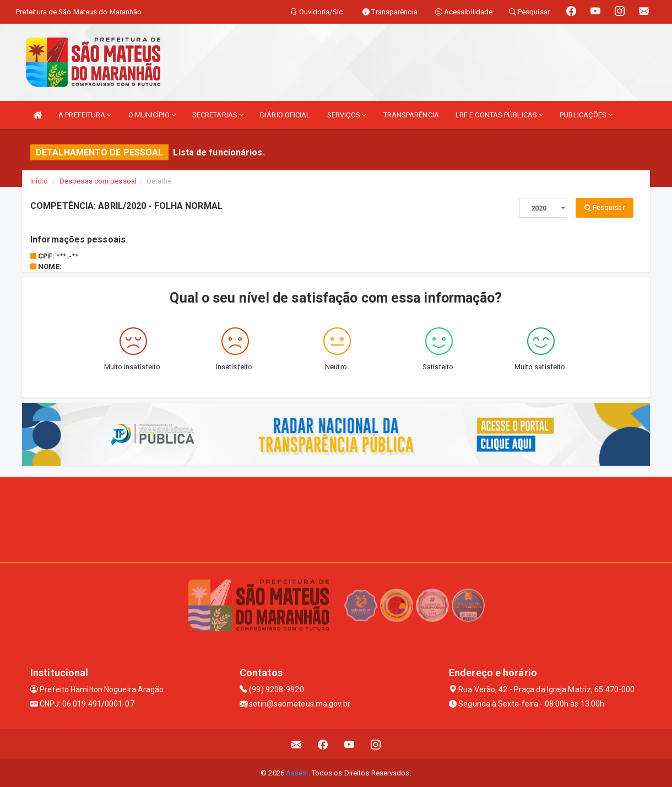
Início (39, 181)
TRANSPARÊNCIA (411, 115)
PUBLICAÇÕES (586, 115)
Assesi (297, 773)
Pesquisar (605, 207)
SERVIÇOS (347, 115)
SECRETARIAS (218, 115)
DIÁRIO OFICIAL (285, 115)
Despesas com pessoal (98, 181)
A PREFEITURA (85, 115)
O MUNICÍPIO (152, 115)
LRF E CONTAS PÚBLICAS (499, 115)
